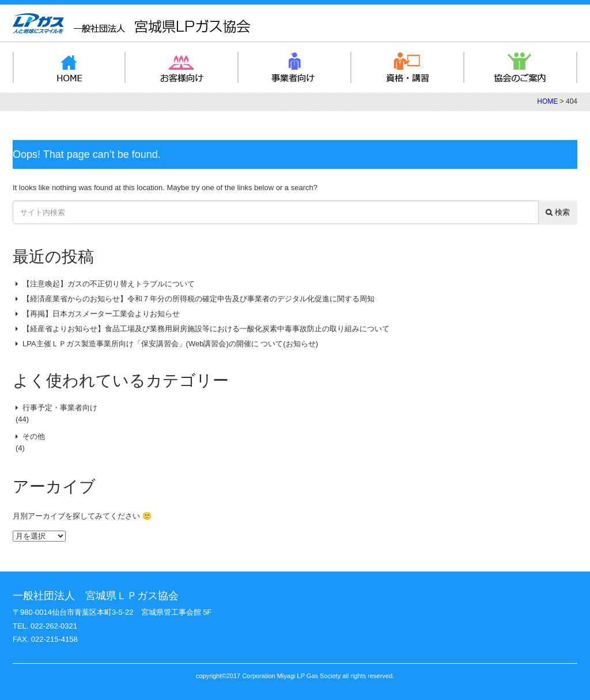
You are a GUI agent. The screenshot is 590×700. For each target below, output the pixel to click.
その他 (34, 436)
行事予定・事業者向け (60, 408)
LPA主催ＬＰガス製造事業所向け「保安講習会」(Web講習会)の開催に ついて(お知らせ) (170, 344)
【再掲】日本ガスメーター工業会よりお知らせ (101, 314)
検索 (558, 212)
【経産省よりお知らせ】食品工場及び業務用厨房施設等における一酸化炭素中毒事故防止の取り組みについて (206, 329)
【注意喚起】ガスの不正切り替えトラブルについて (109, 284)
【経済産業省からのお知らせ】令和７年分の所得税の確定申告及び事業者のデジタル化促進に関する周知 (198, 299)
